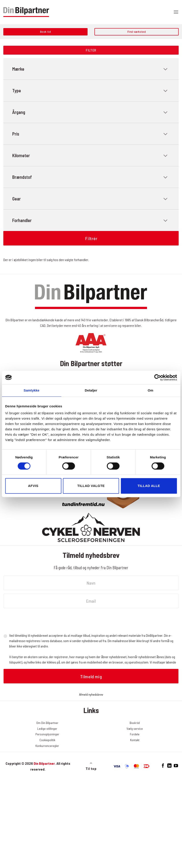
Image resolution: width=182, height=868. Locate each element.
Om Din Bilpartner (47, 723)
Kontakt (135, 740)
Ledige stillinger (47, 729)
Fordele (135, 734)
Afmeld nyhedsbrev (91, 694)
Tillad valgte (91, 486)
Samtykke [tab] (32, 390)
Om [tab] (150, 390)
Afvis (33, 486)
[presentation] (37, 621)
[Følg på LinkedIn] (169, 766)
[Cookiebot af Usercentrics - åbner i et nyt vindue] (157, 377)
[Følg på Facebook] (163, 766)
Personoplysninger (47, 734)
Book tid (135, 723)
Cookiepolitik (47, 740)
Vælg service (135, 729)
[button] (176, 12)
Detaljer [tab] (91, 390)
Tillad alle (149, 486)
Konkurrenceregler (47, 746)
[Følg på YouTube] (176, 766)
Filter (91, 50)
